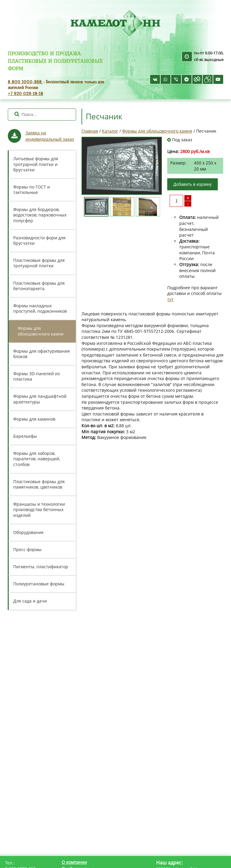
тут (170, 299)
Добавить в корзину (192, 184)
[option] (122, 166)
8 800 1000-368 (25, 82)
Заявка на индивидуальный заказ (50, 136)
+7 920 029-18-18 (26, 93)
